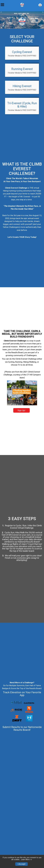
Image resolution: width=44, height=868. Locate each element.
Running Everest (22, 69)
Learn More (27, 860)
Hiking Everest (22, 86)
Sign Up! (21, 419)
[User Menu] (40, 5)
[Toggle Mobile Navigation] (2, 5)
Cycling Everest (22, 52)
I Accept (21, 864)
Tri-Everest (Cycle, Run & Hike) (22, 105)
